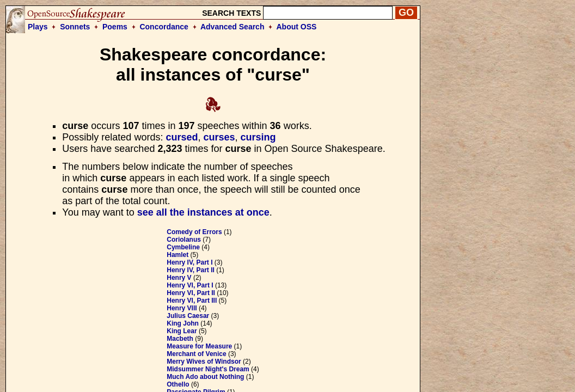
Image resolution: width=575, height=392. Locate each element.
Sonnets (75, 27)
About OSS (297, 27)
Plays (38, 27)
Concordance (164, 27)
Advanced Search (233, 27)
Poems (115, 27)
